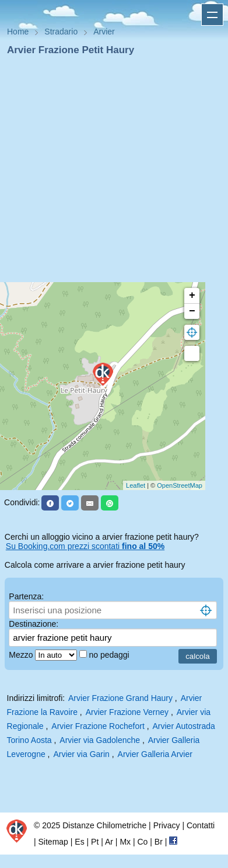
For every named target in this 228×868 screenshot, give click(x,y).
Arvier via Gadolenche (100, 740)
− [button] (192, 311)
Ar (109, 842)
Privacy (167, 825)
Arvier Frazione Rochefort (98, 726)
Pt (95, 842)
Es (79, 842)
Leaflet (136, 485)
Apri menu (212, 15)
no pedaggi (110, 655)
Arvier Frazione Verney (127, 712)
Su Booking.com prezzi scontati (85, 546)
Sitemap (53, 842)
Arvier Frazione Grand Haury (120, 698)
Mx (125, 842)
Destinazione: (34, 624)
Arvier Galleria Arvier (155, 754)
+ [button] (192, 296)
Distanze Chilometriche (104, 825)
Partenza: (26, 596)
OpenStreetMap (180, 485)
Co (142, 842)
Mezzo (22, 655)
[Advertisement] (109, 173)
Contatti (201, 825)
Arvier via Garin (81, 754)
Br (159, 842)
